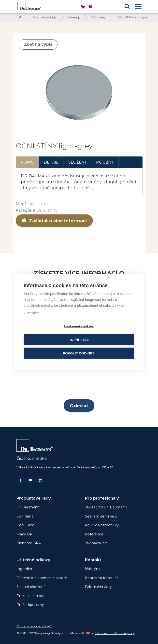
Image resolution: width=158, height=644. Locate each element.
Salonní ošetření (30, 587)
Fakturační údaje (99, 587)
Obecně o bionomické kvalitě (42, 578)
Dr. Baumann (28, 507)
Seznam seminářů (101, 516)
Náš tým (93, 569)
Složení (77, 162)
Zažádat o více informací (54, 221)
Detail (51, 162)
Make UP (25, 534)
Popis (27, 162)
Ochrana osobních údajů (34, 626)
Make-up (74, 17)
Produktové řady (45, 17)
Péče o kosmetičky (102, 525)
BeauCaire (25, 525)
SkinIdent (25, 516)
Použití (105, 162)
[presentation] (79, 384)
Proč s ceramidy (30, 596)
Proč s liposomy (30, 605)
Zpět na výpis (38, 44)
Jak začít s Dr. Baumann (106, 507)
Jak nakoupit (96, 543)
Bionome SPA (29, 543)
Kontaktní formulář (102, 578)
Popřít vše (79, 340)
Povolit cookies (79, 353)
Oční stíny (98, 17)
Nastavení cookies (79, 326)
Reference (94, 534)
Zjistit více (31, 313)
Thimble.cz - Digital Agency (115, 633)
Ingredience (27, 569)
